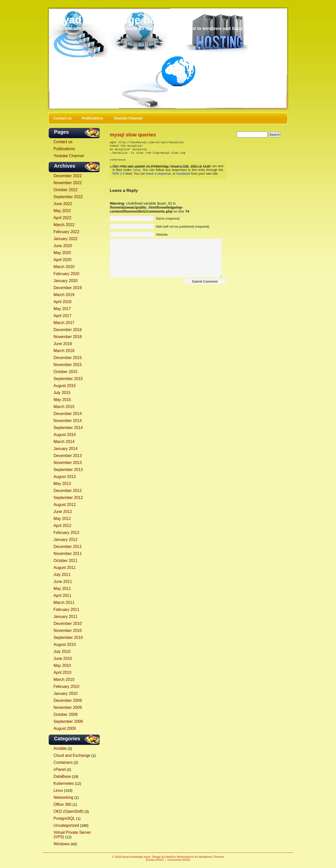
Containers (63, 762)
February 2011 (66, 610)
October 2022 (65, 190)
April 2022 (62, 218)
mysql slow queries (133, 135)
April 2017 (62, 316)
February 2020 (66, 274)
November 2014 (68, 421)
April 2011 (62, 596)
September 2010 (68, 638)
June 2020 (63, 246)
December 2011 (68, 547)
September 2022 (68, 197)
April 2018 (62, 302)
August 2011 (65, 568)
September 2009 (68, 721)
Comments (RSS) (179, 860)
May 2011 (62, 589)
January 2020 (65, 281)
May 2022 (62, 211)
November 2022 (68, 183)
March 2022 (64, 225)
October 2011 (65, 561)
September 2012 (68, 498)
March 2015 (64, 407)
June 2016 (63, 344)
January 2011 (65, 617)
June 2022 (63, 204)
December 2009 (68, 700)
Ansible (60, 748)
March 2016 (64, 351)
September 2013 (68, 470)
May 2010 (62, 665)
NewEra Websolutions (180, 857)
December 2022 (68, 176)
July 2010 (62, 651)
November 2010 (68, 631)
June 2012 (63, 512)
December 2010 (68, 624)
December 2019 (68, 288)
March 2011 (64, 603)
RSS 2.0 (118, 174)
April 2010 (62, 672)
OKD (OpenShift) (68, 811)
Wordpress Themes (211, 857)
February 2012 (66, 533)
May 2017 (62, 309)
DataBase (62, 776)
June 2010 (63, 658)
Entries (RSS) (155, 860)
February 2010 (66, 686)
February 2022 (66, 232)
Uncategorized (66, 825)
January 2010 (65, 693)
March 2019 (64, 295)
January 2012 (65, 540)
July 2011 (62, 575)
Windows (61, 844)
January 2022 (65, 239)
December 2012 (68, 491)
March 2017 (64, 323)
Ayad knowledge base (112, 20)
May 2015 (62, 400)
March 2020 (64, 267)
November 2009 (68, 707)
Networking (63, 797)
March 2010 (64, 679)
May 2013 (62, 484)
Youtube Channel (128, 118)
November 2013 (68, 463)
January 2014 (65, 449)
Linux (58, 790)
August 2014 (65, 435)
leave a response (158, 174)
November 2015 (68, 365)
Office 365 (62, 804)
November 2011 (68, 554)
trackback (183, 174)
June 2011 (63, 582)
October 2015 (65, 372)
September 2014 (68, 428)
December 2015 (68, 358)
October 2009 (65, 714)
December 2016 (68, 330)
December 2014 (68, 414)
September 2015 (68, 379)
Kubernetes (64, 783)
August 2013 (65, 477)
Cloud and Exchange (72, 755)
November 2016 (68, 337)
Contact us (62, 118)
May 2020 (62, 253)
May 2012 (62, 519)
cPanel (60, 769)
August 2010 (65, 645)
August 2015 (65, 386)
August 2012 (65, 505)
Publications (93, 118)
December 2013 (68, 456)
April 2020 (62, 260)
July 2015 (62, 393)
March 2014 (64, 442)
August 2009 (65, 728)
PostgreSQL (64, 818)
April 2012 (62, 526)
